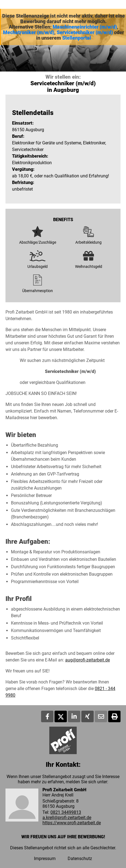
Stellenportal (77, 38)
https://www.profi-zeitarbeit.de (72, 823)
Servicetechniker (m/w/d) (85, 32)
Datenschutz (80, 859)
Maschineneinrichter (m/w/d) (85, 27)
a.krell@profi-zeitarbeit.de (67, 818)
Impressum (45, 859)
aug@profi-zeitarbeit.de (88, 660)
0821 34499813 (66, 812)
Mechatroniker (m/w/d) (29, 32)
